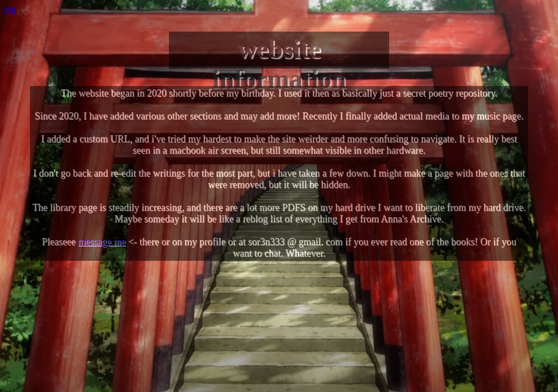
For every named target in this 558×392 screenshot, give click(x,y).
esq (10, 9)
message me (102, 242)
